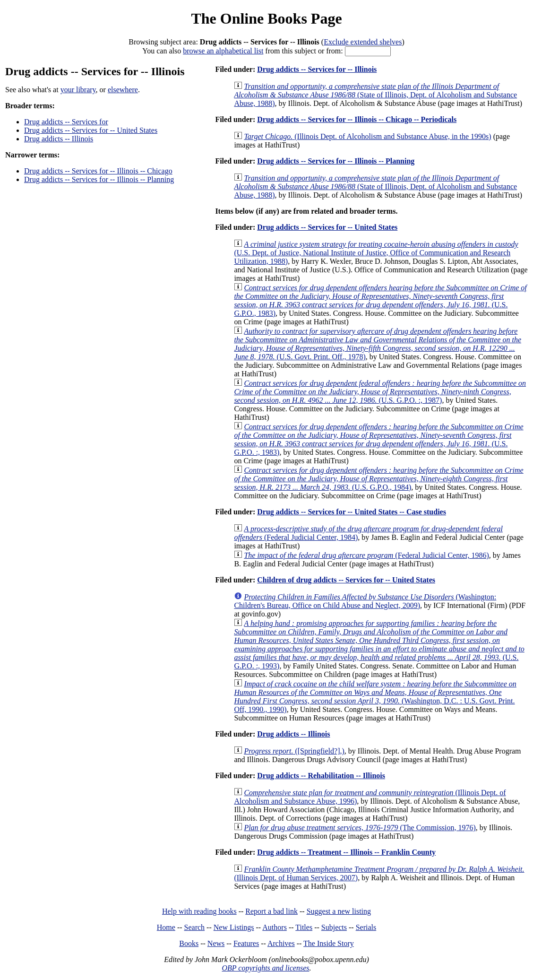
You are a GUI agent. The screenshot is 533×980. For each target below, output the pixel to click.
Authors (275, 927)
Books (189, 943)
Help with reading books (199, 911)
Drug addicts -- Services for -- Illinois (317, 69)
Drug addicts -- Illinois (59, 139)
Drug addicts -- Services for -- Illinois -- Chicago (98, 171)
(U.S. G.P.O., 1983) (380, 300)
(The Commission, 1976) (360, 828)
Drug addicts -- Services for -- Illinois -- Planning (99, 179)
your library (78, 90)
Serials (366, 927)
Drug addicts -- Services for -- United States (91, 130)
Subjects (334, 927)
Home (166, 927)
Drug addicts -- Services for (66, 122)
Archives (281, 943)
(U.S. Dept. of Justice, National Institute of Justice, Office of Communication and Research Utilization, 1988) (376, 253)
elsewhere (123, 90)
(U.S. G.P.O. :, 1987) (380, 392)
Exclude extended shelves (363, 42)
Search (195, 927)
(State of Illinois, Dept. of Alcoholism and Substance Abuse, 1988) (375, 95)
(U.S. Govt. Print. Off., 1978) (378, 344)
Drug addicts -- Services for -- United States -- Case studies (352, 512)
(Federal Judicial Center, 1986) (366, 555)
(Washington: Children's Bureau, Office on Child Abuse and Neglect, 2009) (365, 601)
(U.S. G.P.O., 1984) (378, 479)
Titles (304, 927)
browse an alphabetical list (223, 51)
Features (246, 943)
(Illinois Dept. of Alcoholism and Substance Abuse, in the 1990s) (367, 136)
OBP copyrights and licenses (265, 968)
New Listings (234, 927)
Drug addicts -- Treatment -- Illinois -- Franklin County (346, 852)
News (216, 943)
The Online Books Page (266, 18)
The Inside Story (329, 943)
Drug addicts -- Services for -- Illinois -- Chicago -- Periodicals (357, 119)
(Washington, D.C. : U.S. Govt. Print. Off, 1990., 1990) (375, 697)
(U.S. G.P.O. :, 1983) (378, 439)
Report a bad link (271, 911)
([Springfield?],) (294, 751)
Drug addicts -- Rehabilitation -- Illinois (321, 776)
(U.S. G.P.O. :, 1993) (379, 645)
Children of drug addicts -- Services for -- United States (346, 580)
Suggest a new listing (339, 911)
